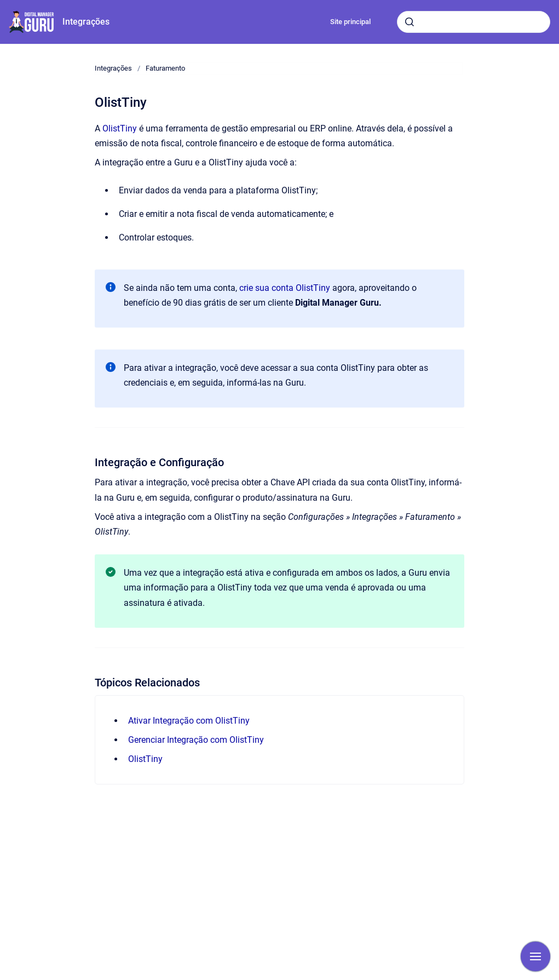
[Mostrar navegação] (535, 956)
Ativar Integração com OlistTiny (189, 721)
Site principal (350, 22)
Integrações (86, 22)
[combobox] (474, 22)
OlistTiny (120, 128)
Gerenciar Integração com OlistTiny (196, 740)
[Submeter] (410, 22)
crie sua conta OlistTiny (285, 288)
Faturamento (165, 68)
